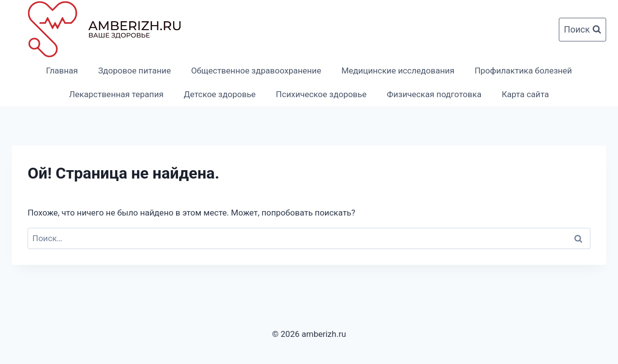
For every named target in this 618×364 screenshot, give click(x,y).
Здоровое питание (134, 71)
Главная (62, 71)
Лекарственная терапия (116, 94)
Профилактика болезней (523, 71)
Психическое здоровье (321, 94)
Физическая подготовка (434, 94)
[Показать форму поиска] (582, 30)
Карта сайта (525, 94)
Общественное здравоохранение (256, 71)
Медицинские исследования (398, 71)
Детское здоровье (220, 94)
